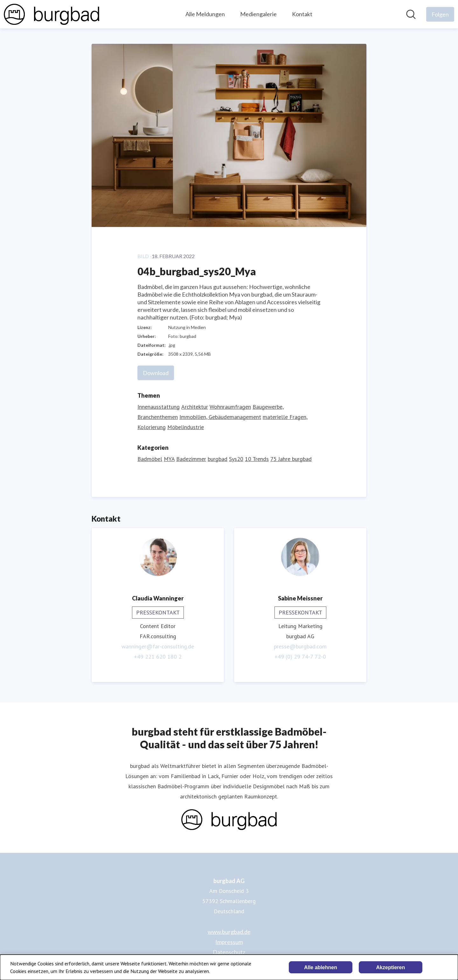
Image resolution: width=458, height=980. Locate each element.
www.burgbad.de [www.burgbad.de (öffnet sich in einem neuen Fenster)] (229, 932)
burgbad (218, 459)
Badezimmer (191, 459)
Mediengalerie (258, 14)
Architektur (195, 407)
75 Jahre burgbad (291, 459)
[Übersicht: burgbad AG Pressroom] (52, 14)
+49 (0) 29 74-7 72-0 (300, 657)
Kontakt (302, 14)
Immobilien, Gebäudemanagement (220, 417)
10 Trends (257, 459)
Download (156, 373)
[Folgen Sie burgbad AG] (440, 14)
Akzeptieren (391, 967)
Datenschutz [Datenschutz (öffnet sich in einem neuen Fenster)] (229, 952)
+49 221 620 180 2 (158, 657)
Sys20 (236, 459)
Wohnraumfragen (230, 407)
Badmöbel (150, 459)
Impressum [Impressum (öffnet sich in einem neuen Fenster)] (229, 942)
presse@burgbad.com (300, 646)
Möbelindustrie (186, 427)
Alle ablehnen (321, 967)
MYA (169, 459)
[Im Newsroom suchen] (411, 14)
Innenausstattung (159, 407)
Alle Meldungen (205, 14)
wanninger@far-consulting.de (158, 646)
